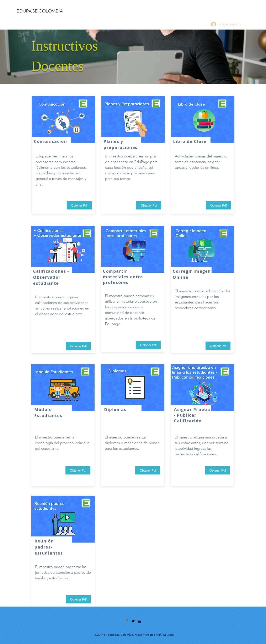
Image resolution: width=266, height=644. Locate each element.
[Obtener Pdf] (79, 205)
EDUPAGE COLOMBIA (40, 11)
